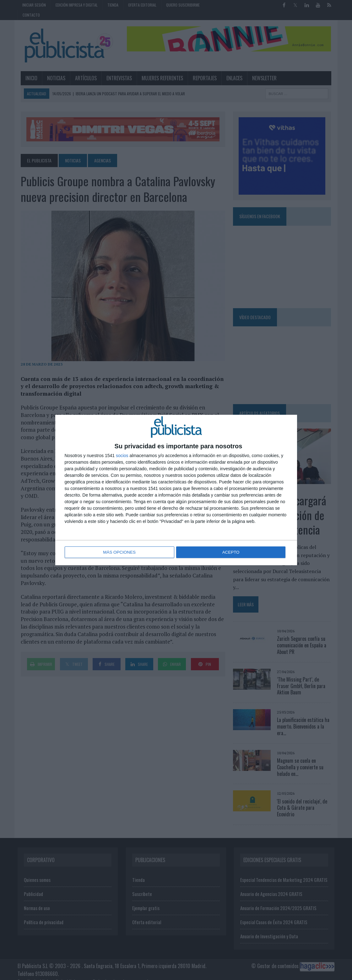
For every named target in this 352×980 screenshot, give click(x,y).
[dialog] (176, 490)
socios (122, 456)
